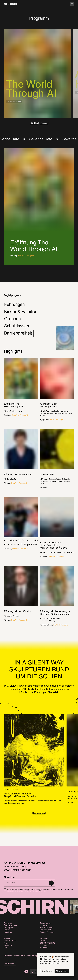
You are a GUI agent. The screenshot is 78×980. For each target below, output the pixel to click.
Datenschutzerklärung (49, 889)
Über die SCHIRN (11, 926)
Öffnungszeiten (9, 928)
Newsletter (8, 932)
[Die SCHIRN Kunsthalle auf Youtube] (26, 972)
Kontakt (7, 930)
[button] (34, 123)
